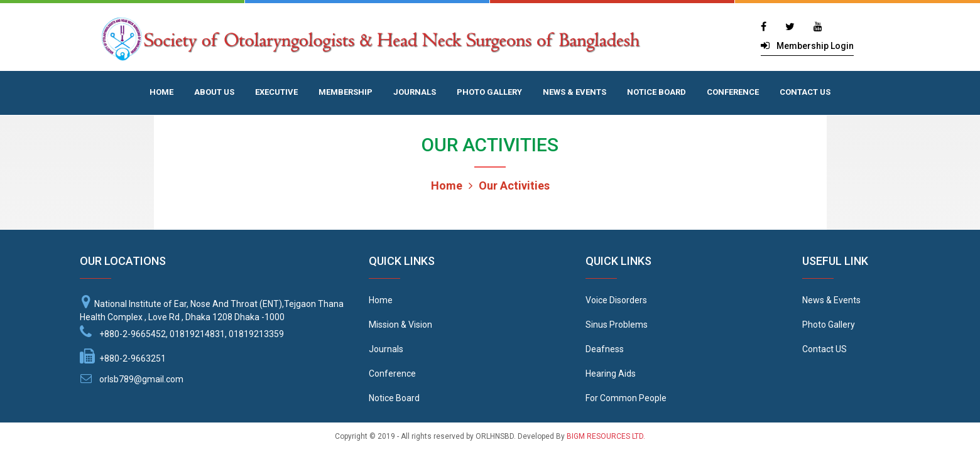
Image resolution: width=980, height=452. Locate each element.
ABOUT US (214, 92)
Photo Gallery (829, 325)
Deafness (605, 349)
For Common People (626, 398)
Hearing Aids (611, 374)
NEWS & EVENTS (574, 92)
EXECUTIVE (276, 92)
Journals (386, 349)
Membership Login (815, 46)
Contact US (825, 349)
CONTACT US (805, 92)
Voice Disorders (616, 300)
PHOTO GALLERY (489, 92)
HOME (161, 92)
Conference (392, 374)
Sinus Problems (617, 325)
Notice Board (394, 398)
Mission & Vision (400, 325)
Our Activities (509, 186)
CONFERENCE (733, 92)
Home (447, 186)
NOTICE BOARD (656, 92)
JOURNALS (415, 92)
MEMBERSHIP (346, 92)
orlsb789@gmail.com (141, 379)
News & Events (831, 300)
